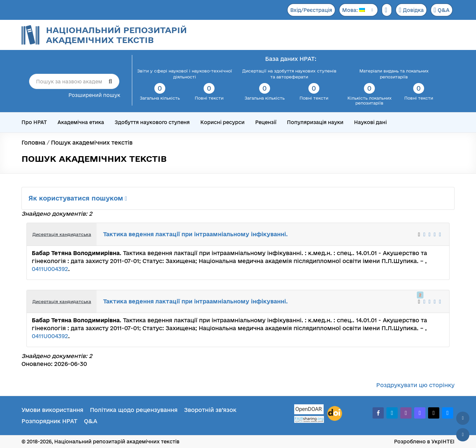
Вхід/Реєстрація (311, 10)
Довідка (411, 10)
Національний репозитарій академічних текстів (116, 35)
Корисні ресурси (222, 122)
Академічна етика (81, 122)
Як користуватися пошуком (78, 198)
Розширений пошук (94, 95)
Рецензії (266, 122)
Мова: (354, 10)
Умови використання (52, 410)
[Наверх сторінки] (463, 418)
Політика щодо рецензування (134, 410)
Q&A (442, 10)
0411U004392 (50, 269)
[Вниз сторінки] (463, 435)
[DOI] (335, 414)
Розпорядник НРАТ (49, 421)
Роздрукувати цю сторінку (415, 385)
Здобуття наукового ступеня (152, 122)
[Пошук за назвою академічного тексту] (74, 81)
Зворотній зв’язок (210, 410)
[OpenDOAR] (309, 410)
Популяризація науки (315, 122)
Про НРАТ (34, 122)
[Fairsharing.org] (309, 419)
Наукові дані (370, 122)
